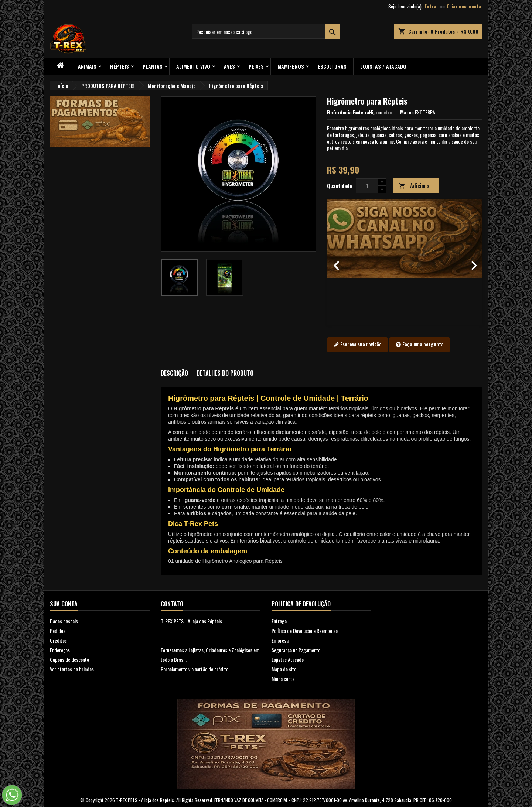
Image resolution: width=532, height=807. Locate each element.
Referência (339, 112)
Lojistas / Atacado (383, 66)
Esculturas (332, 66)
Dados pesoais (64, 621)
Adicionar (415, 186)
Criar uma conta (464, 6)
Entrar (432, 6)
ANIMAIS (87, 66)
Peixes (256, 66)
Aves (229, 66)
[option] (405, 262)
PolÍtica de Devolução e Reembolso (305, 631)
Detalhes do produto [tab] (225, 373)
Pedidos (58, 631)
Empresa (280, 640)
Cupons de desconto (69, 659)
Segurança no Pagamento (296, 650)
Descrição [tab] (174, 373)
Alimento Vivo (193, 66)
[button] (339, 262)
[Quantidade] (367, 186)
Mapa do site (284, 669)
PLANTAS (153, 66)
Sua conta (64, 604)
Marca (407, 112)
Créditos (58, 640)
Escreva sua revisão (357, 345)
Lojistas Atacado (288, 659)
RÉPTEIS (120, 66)
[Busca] (266, 31)
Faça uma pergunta (420, 345)
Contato (172, 604)
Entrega (279, 621)
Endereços (60, 650)
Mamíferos (291, 66)
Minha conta (283, 679)
